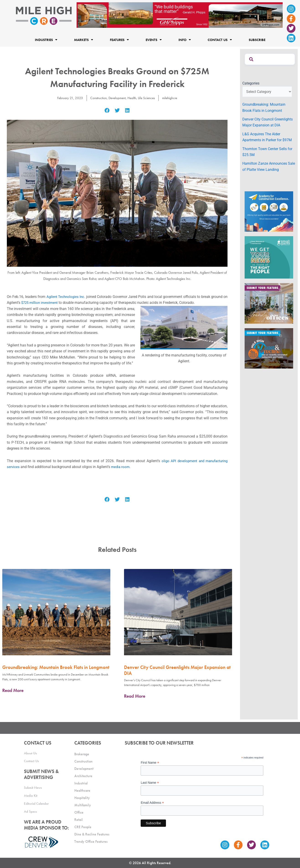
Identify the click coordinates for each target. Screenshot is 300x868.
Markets (84, 40)
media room (121, 467)
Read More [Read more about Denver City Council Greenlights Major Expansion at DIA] (135, 696)
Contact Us (220, 40)
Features (119, 40)
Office (79, 812)
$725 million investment (41, 303)
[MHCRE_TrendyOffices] (269, 303)
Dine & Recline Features (92, 834)
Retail (79, 820)
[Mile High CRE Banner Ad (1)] (180, 15)
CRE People (83, 827)
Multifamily (83, 805)
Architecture (83, 776)
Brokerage (82, 754)
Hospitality (82, 798)
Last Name (150, 783)
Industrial (81, 783)
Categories (251, 83)
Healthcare (82, 790)
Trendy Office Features (91, 841)
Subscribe (257, 40)
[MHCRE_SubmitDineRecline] (269, 348)
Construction (96, 98)
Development (116, 98)
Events (154, 40)
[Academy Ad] (269, 211)
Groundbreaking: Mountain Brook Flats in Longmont (56, 667)
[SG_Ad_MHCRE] (269, 257)
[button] (107, 110)
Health (132, 98)
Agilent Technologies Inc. (66, 297)
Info (185, 40)
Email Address (152, 803)
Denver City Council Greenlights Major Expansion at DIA (177, 670)
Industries (46, 40)
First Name (150, 763)
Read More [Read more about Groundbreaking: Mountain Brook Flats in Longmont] (13, 690)
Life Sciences (148, 98)
